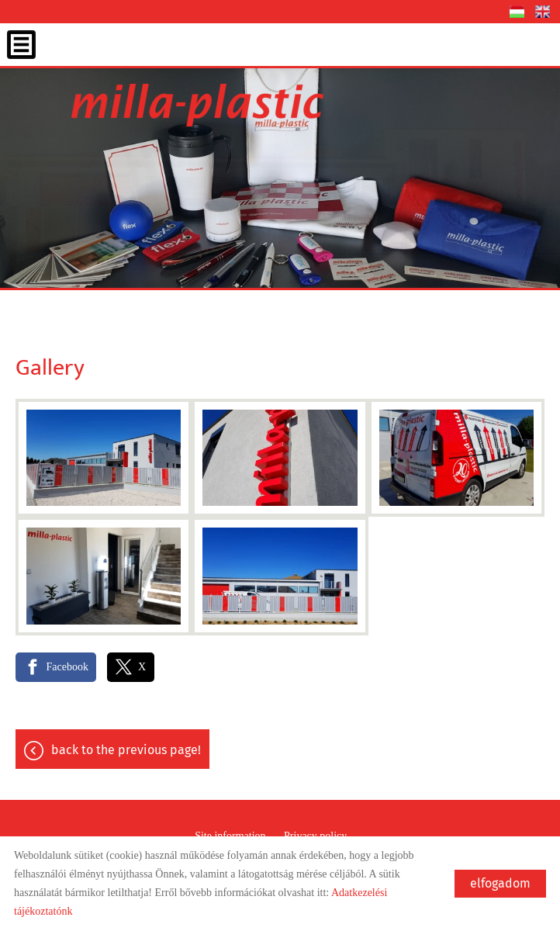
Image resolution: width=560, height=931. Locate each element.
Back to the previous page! (126, 750)
